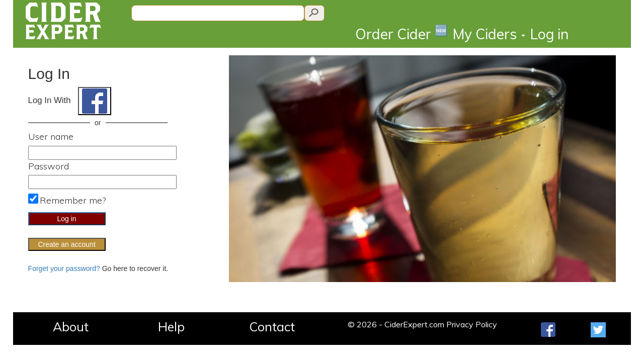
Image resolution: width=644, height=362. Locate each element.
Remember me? (73, 200)
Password (49, 166)
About (71, 327)
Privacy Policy (472, 324)
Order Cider (401, 33)
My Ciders (489, 34)
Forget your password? (64, 268)
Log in (549, 34)
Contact (272, 327)
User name (51, 137)
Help (171, 327)
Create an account (66, 244)
